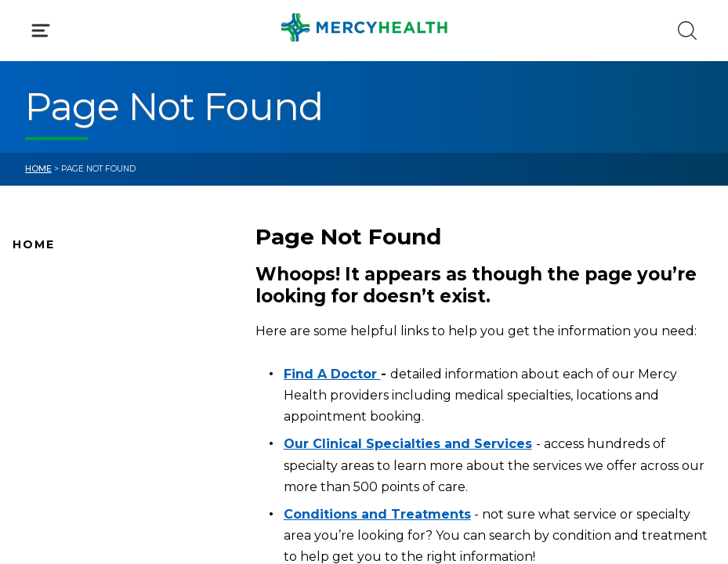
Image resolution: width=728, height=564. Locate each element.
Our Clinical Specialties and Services (408, 444)
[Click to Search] (687, 31)
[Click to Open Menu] (41, 31)
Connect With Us (62, 402)
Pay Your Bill (48, 426)
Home (38, 169)
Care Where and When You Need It (114, 525)
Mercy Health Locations (82, 352)
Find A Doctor (53, 303)
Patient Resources (66, 501)
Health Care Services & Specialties (111, 475)
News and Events (63, 377)
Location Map (53, 327)
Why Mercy (45, 278)
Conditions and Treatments (93, 451)
